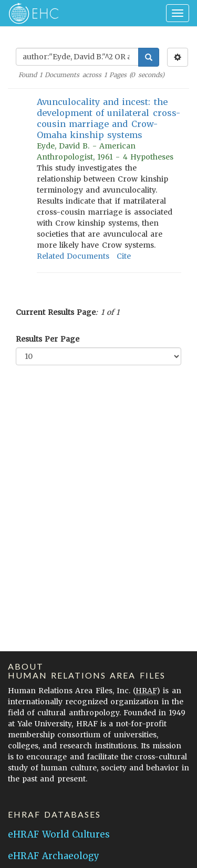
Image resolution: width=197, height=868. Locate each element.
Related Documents (73, 256)
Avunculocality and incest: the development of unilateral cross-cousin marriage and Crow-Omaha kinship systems (108, 118)
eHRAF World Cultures (59, 834)
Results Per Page (48, 339)
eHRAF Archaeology (54, 856)
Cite (124, 256)
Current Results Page (56, 312)
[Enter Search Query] (77, 57)
